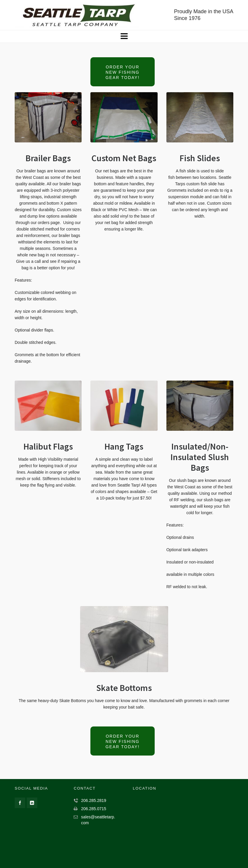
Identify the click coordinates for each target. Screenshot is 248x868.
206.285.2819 (94, 800)
